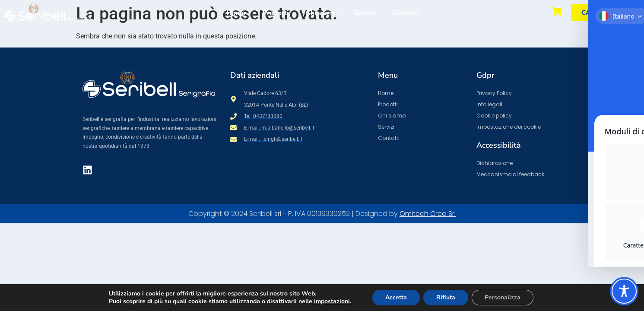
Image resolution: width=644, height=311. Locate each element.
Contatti (405, 13)
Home (236, 13)
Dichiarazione (495, 163)
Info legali (489, 104)
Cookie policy (494, 116)
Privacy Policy (494, 93)
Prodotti (276, 13)
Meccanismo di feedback (510, 174)
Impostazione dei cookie (509, 127)
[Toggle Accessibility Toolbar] (624, 291)
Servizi (365, 13)
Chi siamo (321, 13)
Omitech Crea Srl (428, 214)
